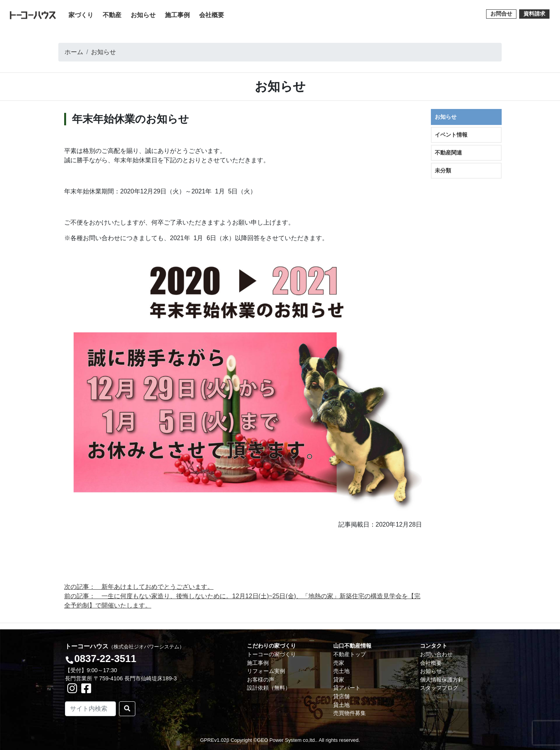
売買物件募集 (350, 713)
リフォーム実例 (266, 671)
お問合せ (501, 14)
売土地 (341, 671)
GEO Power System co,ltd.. (287, 740)
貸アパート (347, 688)
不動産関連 (448, 153)
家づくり (82, 14)
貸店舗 (341, 696)
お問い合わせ (436, 654)
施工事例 (177, 15)
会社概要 (212, 15)
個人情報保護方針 (442, 680)
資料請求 (534, 14)
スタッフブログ (439, 688)
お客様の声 (261, 680)
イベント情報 (451, 135)
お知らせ (143, 15)
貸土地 (341, 705)
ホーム (74, 52)
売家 (339, 663)
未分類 (443, 170)
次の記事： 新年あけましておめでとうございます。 (139, 587)
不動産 (112, 15)
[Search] (90, 709)
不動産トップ (350, 654)
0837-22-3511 (105, 659)
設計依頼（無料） (269, 688)
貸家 (339, 680)
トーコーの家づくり (271, 654)
